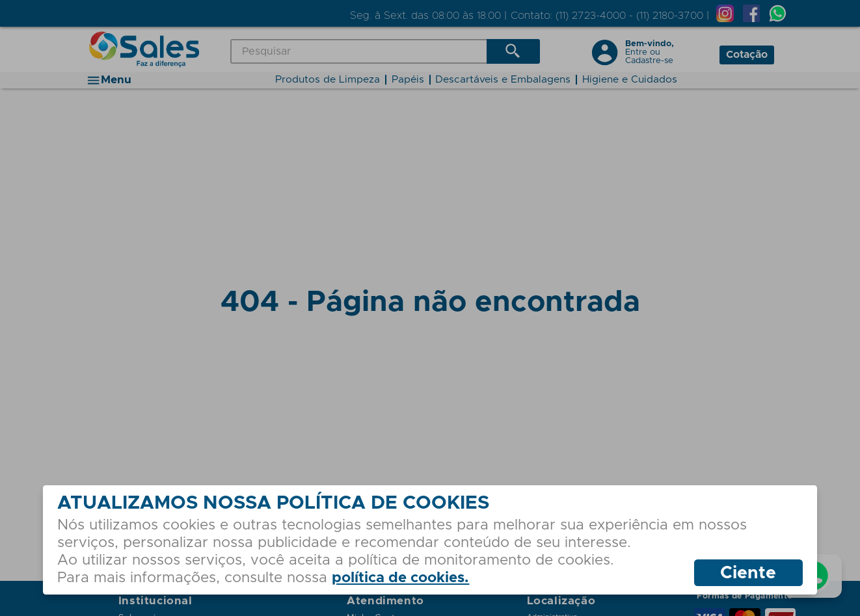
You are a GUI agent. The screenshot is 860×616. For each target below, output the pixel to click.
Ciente (748, 573)
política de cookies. (400, 578)
